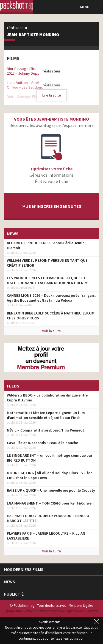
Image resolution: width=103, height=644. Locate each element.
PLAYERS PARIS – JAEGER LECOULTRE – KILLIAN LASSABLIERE (46, 536)
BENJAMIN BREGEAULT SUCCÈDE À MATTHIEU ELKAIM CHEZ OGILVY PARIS (51, 316)
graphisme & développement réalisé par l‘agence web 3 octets (51, 611)
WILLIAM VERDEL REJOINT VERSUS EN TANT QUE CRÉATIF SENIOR (47, 263)
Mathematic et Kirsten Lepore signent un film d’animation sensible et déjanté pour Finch (46, 415)
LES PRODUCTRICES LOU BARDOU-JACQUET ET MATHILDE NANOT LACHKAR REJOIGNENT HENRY (47, 280)
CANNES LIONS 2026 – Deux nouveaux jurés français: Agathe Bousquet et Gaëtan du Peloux (51, 298)
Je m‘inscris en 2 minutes (52, 206)
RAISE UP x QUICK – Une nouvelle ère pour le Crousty (51, 490)
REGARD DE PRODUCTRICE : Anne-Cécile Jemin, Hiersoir (46, 245)
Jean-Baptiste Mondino (33, 35)
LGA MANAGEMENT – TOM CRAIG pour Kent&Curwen (50, 503)
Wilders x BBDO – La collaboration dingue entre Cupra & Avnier (47, 398)
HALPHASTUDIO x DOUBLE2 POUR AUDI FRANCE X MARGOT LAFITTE (48, 518)
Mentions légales (81, 606)
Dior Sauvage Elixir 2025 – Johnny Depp (23, 71)
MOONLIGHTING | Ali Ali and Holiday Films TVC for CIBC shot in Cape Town (49, 475)
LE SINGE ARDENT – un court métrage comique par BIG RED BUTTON (50, 458)
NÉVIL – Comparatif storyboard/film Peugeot (45, 430)
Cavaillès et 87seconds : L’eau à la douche (42, 443)
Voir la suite (51, 331)
